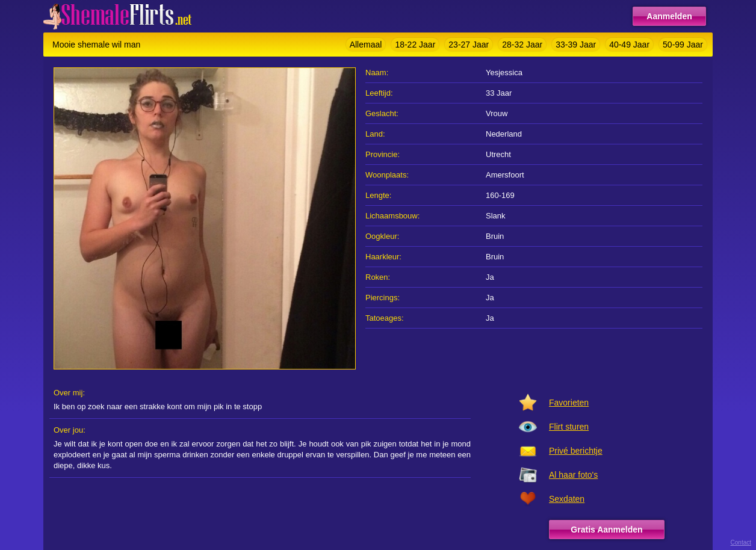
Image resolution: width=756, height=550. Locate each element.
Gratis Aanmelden (606, 530)
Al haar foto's (573, 475)
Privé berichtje (576, 451)
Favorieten (569, 403)
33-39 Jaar (576, 45)
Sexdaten (567, 499)
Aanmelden (669, 16)
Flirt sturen (569, 427)
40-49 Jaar (629, 45)
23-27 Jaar (469, 45)
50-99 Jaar (683, 45)
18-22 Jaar (415, 45)
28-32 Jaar (522, 45)
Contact (741, 542)
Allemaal (366, 45)
